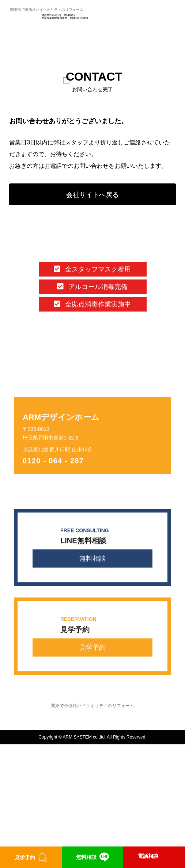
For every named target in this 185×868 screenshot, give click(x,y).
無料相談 (92, 559)
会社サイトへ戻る (92, 195)
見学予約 (92, 648)
